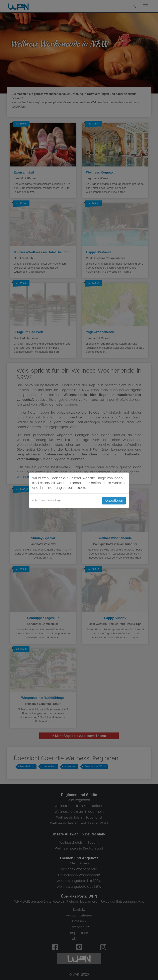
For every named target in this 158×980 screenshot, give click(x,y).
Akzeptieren (114, 501)
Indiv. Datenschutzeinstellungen (47, 501)
